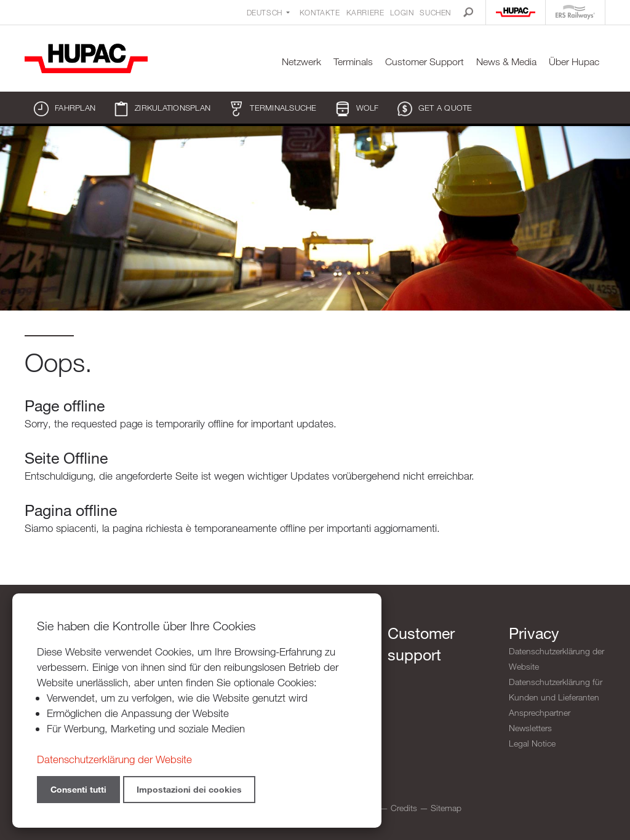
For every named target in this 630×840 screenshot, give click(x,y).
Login (402, 12)
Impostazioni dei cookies (189, 789)
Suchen (435, 12)
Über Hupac (574, 62)
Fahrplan (65, 109)
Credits (404, 808)
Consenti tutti (78, 789)
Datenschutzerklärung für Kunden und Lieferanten (556, 689)
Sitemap (446, 808)
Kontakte (320, 12)
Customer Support (425, 62)
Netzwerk (301, 62)
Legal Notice (532, 743)
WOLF (357, 109)
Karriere (365, 12)
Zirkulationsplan (162, 109)
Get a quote (435, 109)
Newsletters (530, 728)
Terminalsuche (273, 109)
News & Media (506, 62)
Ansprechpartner (540, 712)
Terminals (353, 62)
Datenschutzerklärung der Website (556, 659)
